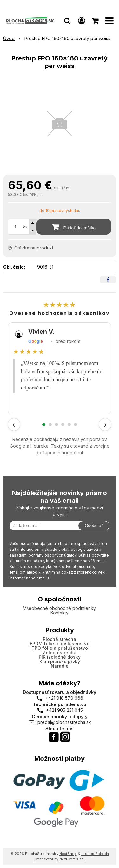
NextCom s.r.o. (72, 859)
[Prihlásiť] (82, 21)
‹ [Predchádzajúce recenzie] (14, 424)
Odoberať (94, 525)
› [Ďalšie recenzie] (105, 424)
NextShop (68, 854)
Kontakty (60, 613)
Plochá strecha (60, 639)
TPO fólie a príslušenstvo (60, 648)
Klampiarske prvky (60, 661)
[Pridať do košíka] (74, 227)
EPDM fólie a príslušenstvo (60, 644)
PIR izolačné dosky (60, 657)
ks (25, 227)
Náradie (60, 666)
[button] (67, 21)
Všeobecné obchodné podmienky (60, 608)
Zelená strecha (60, 652)
